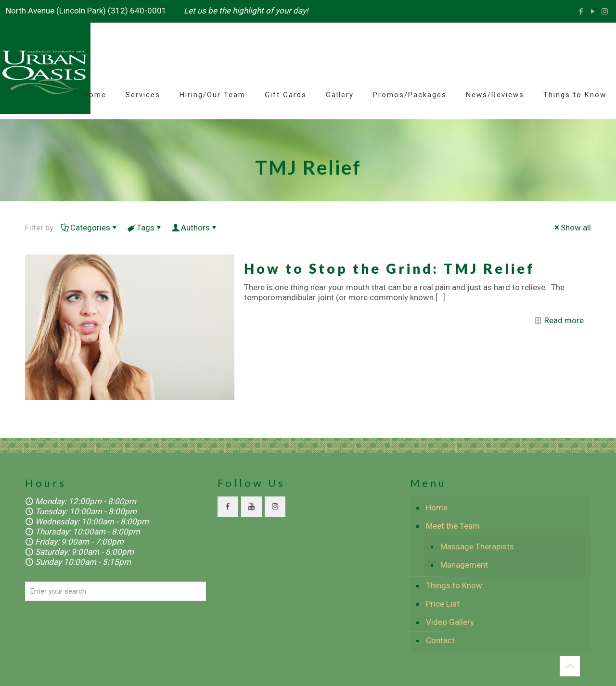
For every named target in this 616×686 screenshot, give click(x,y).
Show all (572, 228)
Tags (145, 228)
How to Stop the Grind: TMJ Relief (390, 268)
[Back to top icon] (570, 666)
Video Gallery (450, 622)
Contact (440, 640)
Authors (195, 228)
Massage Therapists (477, 546)
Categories (90, 228)
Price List (443, 604)
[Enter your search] (115, 591)
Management (464, 565)
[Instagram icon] (605, 12)
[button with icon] (228, 507)
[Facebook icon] (581, 12)
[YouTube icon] (593, 12)
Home (437, 508)
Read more (564, 320)
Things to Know (454, 585)
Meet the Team (453, 526)
